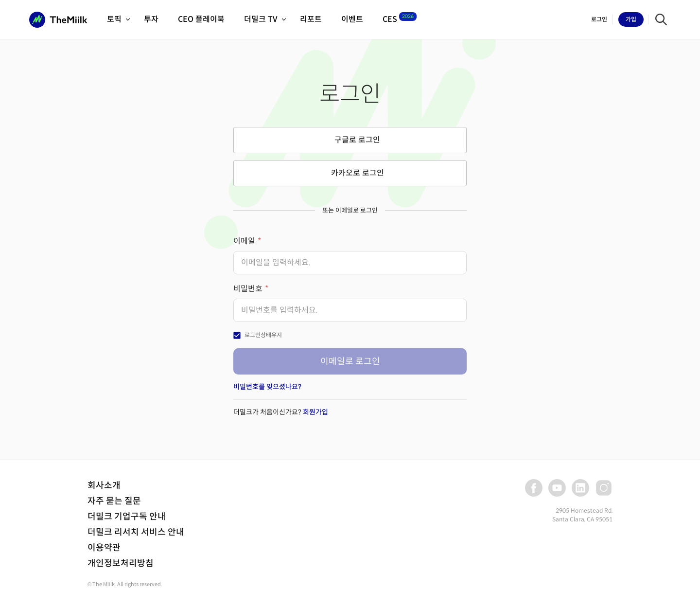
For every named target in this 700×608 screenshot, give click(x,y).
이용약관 (104, 548)
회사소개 (104, 485)
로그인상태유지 (263, 335)
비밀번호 (248, 289)
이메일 (244, 241)
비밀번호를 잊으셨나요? (267, 387)
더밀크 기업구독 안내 (127, 517)
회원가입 (315, 412)
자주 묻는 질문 (114, 501)
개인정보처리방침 (121, 563)
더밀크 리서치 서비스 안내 (136, 532)
